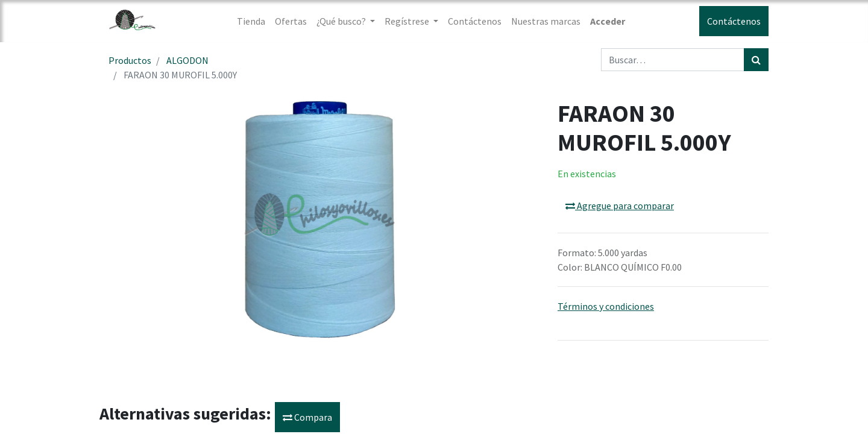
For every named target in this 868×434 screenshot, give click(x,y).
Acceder (608, 21)
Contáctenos (734, 21)
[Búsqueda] (756, 60)
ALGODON (187, 60)
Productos (130, 60)
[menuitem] (251, 21)
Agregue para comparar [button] (620, 206)
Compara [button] (307, 417)
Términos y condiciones (606, 306)
